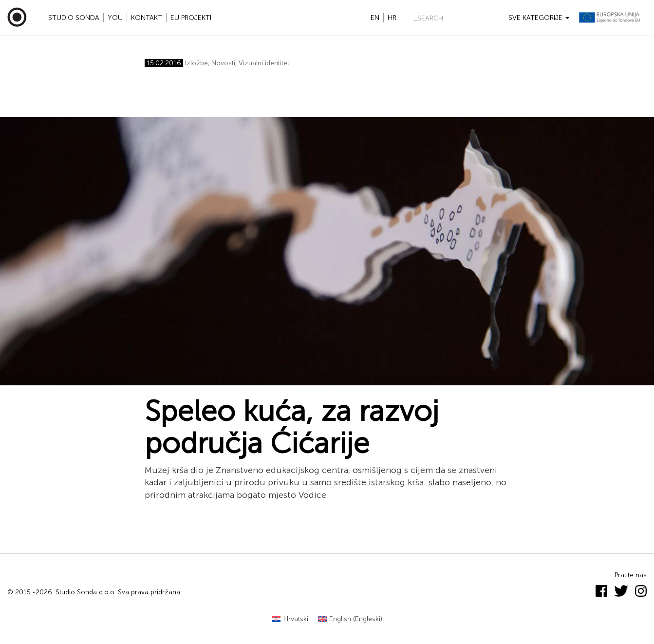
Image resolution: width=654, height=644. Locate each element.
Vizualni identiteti (265, 63)
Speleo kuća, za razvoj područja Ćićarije (292, 427)
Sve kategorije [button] (539, 18)
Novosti (223, 63)
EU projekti (191, 18)
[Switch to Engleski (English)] (350, 619)
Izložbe (196, 63)
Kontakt (147, 18)
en (375, 18)
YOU (115, 18)
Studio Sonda (74, 18)
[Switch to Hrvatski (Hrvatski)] (290, 619)
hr (392, 18)
